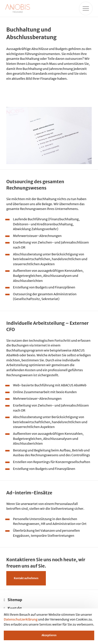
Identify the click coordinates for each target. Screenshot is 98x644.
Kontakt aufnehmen (26, 578)
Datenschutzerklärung (21, 619)
